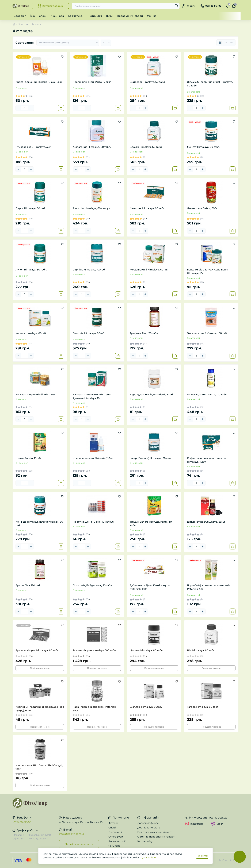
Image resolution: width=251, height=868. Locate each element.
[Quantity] (25, 108)
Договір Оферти (148, 823)
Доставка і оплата (149, 828)
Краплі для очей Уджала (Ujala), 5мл (39, 82)
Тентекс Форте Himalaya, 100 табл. (94, 650)
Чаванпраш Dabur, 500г (202, 208)
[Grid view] (220, 43)
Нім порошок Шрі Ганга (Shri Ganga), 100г (39, 767)
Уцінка (152, 16)
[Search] (176, 6)
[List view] (226, 43)
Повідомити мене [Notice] (40, 668)
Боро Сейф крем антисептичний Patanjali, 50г (208, 587)
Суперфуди (116, 837)
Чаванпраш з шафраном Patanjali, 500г (94, 709)
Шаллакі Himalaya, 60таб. (146, 707)
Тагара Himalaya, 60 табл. (203, 707)
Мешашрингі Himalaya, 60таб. (149, 270)
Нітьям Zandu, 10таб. (28, 458)
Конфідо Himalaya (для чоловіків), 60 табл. (39, 524)
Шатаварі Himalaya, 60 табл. (148, 82)
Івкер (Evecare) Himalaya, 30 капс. (151, 458)
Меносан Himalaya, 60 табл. (147, 208)
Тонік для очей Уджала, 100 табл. (208, 333)
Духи (109, 16)
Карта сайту (145, 841)
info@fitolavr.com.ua (72, 834)
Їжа (33, 16)
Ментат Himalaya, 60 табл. (204, 147)
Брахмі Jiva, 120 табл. (29, 585)
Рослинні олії (117, 841)
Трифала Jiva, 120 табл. (144, 333)
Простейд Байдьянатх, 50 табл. (93, 585)
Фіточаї (113, 823)
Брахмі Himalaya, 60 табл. (146, 147)
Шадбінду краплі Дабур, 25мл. (206, 522)
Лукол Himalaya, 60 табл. (31, 270)
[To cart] (61, 108)
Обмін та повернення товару (156, 837)
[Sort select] (68, 43)
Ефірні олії (115, 832)
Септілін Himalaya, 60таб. (89, 333)
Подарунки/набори (130, 16)
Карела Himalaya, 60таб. (31, 333)
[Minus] (18, 108)
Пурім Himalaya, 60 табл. (31, 208)
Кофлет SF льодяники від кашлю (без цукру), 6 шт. (40, 709)
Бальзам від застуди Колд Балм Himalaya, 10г (207, 271)
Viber (217, 824)
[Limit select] (106, 43)
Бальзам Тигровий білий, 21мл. (35, 395)
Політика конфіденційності (155, 832)
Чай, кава (58, 16)
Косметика (75, 16)
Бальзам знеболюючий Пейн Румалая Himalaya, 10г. (92, 396)
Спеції (43, 16)
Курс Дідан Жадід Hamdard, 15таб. (152, 395)
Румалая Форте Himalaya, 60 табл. (37, 650)
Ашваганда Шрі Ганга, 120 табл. (207, 395)
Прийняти (202, 856)
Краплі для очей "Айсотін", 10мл (93, 458)
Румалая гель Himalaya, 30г (33, 147)
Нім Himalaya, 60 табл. (201, 650)
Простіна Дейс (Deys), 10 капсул (93, 522)
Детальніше (148, 858)
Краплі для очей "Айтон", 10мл (92, 82)
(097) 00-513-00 (22, 822)
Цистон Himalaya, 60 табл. (147, 650)
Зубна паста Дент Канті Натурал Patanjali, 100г (151, 587)
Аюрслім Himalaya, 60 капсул (91, 208)
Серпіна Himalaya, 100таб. (89, 270)
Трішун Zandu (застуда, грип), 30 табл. (151, 524)
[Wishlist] (62, 56)
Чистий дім (94, 16)
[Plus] (31, 108)
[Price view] (231, 43)
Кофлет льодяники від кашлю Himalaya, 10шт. (206, 460)
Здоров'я (20, 16)
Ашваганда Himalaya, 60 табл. (92, 147)
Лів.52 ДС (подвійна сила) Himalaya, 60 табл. (210, 84)
